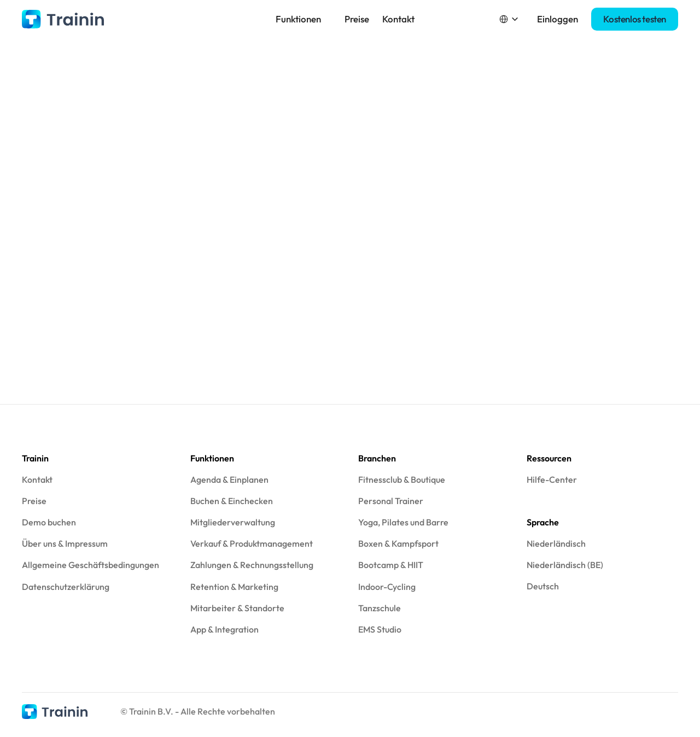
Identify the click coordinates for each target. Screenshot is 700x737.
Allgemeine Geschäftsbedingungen (91, 565)
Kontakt (398, 19)
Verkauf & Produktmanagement (252, 543)
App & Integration (224, 629)
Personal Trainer (391, 501)
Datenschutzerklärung (66, 587)
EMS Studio (380, 629)
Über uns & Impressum (65, 543)
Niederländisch (556, 543)
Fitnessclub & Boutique (402, 479)
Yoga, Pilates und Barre (403, 522)
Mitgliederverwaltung (233, 522)
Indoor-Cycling (387, 587)
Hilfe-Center (552, 479)
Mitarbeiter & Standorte (237, 608)
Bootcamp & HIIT (391, 565)
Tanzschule (380, 608)
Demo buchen (49, 522)
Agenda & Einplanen (229, 479)
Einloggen (558, 19)
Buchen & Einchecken (232, 501)
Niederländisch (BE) (565, 565)
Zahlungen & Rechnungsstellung (252, 565)
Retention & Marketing (234, 587)
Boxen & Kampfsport (398, 543)
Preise (357, 19)
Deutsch (543, 586)
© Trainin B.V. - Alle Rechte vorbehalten (198, 711)
